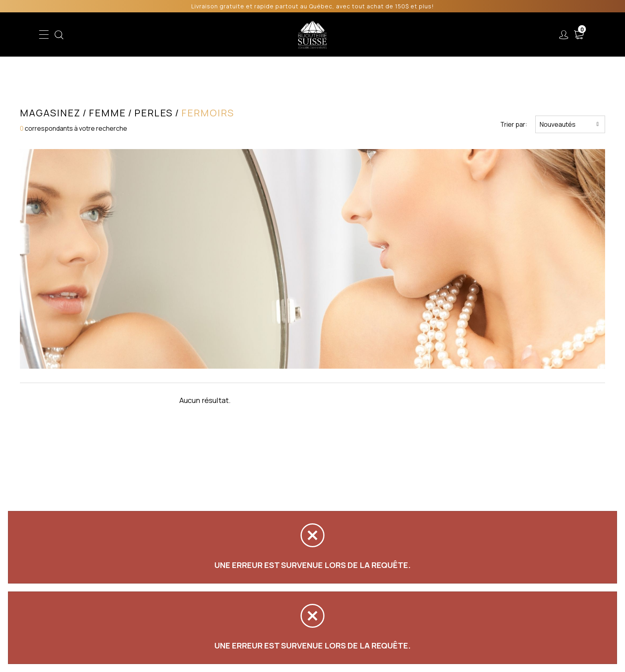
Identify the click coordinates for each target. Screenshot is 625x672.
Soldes (269, 35)
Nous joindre (497, 35)
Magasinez (50, 113)
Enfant (170, 35)
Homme (236, 35)
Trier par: (514, 124)
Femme (202, 35)
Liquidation (361, 35)
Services (404, 35)
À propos (447, 35)
